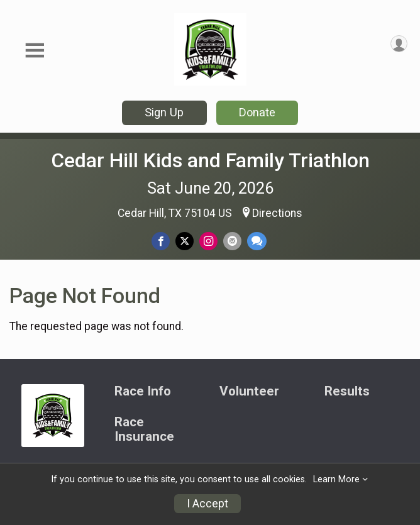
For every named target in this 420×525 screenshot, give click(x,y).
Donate (257, 112)
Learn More (336, 479)
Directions (277, 213)
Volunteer (249, 391)
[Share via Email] (232, 241)
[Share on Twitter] (185, 241)
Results (347, 391)
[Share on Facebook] (161, 241)
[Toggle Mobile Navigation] (35, 51)
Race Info (143, 391)
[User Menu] (399, 44)
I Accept (207, 504)
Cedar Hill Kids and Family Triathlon (210, 160)
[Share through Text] (257, 241)
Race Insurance (144, 430)
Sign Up (164, 112)
